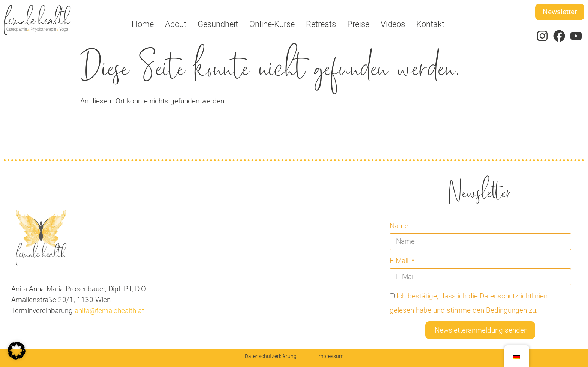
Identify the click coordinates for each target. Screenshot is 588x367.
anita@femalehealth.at (108, 311)
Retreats (321, 24)
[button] (16, 351)
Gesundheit (218, 24)
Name (399, 226)
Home (143, 24)
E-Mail (400, 261)
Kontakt (430, 24)
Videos (393, 24)
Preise (358, 24)
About (176, 24)
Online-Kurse (272, 24)
